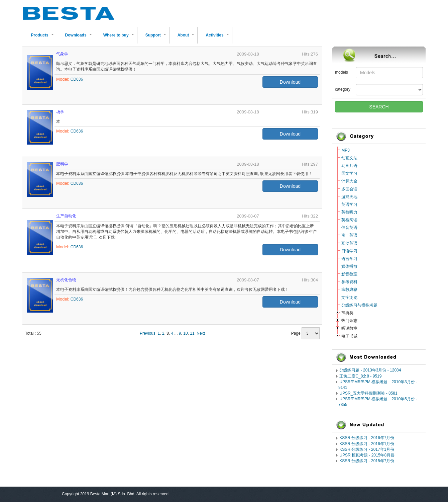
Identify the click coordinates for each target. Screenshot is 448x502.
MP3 (346, 150)
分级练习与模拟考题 (359, 305)
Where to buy (120, 38)
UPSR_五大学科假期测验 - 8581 (368, 393)
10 (185, 333)
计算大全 (349, 181)
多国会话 (349, 189)
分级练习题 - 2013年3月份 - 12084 (370, 370)
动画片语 (349, 166)
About (187, 38)
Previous (148, 333)
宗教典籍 (349, 289)
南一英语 (349, 235)
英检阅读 (349, 220)
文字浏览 (349, 298)
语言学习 (349, 259)
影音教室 (349, 274)
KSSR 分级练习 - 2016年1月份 (367, 444)
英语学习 (349, 204)
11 (192, 333)
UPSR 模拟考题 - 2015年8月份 (367, 455)
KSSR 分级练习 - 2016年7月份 (367, 438)
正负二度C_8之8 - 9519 (360, 376)
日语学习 (349, 251)
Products (44, 38)
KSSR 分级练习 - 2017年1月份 (367, 449)
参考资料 (349, 282)
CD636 (77, 79)
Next (201, 333)
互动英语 (349, 243)
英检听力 (349, 212)
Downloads (80, 38)
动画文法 (349, 158)
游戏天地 (349, 197)
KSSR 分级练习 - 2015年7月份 (367, 461)
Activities (218, 38)
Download (290, 82)
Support (157, 38)
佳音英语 (349, 228)
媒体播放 (349, 266)
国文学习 (349, 173)
